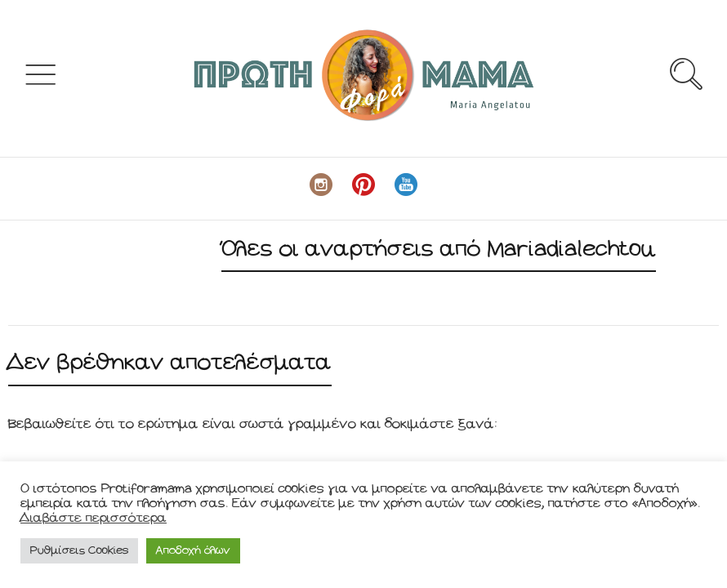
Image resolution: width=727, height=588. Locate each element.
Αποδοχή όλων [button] (193, 551)
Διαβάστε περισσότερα (94, 518)
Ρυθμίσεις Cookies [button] (79, 551)
